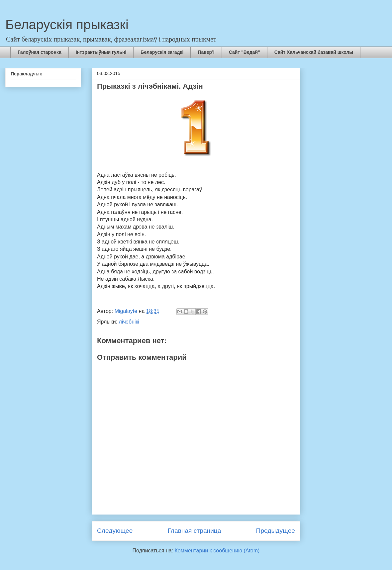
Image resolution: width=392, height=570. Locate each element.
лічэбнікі (129, 322)
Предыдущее (276, 531)
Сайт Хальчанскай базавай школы (314, 52)
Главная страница (194, 531)
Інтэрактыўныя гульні (101, 52)
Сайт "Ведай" (245, 52)
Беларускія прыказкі (67, 25)
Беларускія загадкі (162, 52)
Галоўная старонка (40, 52)
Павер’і (206, 52)
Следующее (115, 531)
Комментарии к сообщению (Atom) (217, 551)
